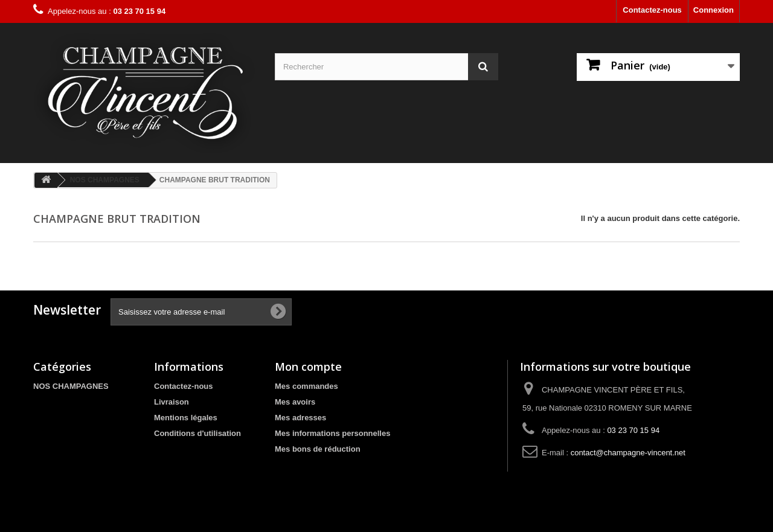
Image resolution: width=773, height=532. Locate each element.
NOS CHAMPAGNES (71, 386)
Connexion (714, 10)
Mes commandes (306, 386)
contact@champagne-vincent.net (628, 453)
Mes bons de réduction (318, 449)
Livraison (172, 402)
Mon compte (308, 367)
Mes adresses (300, 418)
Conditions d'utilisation (197, 433)
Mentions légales (186, 418)
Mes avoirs (295, 402)
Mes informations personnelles (332, 433)
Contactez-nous (652, 10)
